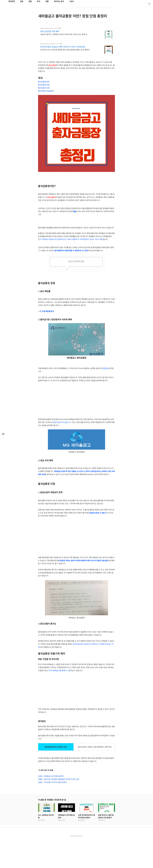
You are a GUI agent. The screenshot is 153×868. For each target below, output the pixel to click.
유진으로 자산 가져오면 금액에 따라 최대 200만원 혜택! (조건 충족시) (65, 50)
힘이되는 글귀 (59, 1)
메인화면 (12, 1)
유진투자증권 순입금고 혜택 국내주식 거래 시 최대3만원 (63, 47)
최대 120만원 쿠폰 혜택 (50, 31)
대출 (30, 1)
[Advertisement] (77, 236)
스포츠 (72, 1)
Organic (80, 865)
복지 (39, 1)
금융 (22, 1)
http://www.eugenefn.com (50, 44)
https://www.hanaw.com (49, 28)
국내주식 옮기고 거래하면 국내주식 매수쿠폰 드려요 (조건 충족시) (64, 34)
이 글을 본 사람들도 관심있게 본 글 (52, 829)
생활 (47, 1)
